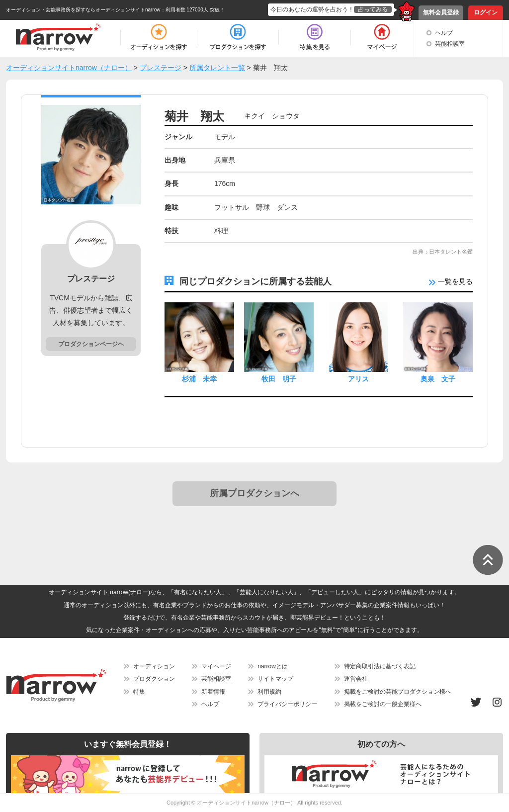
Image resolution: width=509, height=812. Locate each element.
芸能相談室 (450, 44)
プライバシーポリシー (287, 704)
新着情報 (213, 692)
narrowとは (273, 666)
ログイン (486, 12)
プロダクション (154, 679)
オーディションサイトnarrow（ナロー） (246, 803)
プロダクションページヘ (91, 344)
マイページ (216, 666)
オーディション (154, 666)
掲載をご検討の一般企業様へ (383, 704)
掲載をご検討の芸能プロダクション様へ (398, 692)
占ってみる (373, 9)
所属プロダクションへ (254, 493)
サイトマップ (275, 679)
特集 (139, 692)
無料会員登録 (441, 12)
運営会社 (356, 679)
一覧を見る (451, 281)
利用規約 (269, 692)
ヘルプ (444, 33)
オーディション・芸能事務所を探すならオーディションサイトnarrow (83, 10)
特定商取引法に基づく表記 (380, 666)
